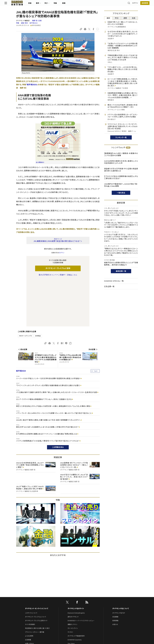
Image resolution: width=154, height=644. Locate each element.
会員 (134, 18)
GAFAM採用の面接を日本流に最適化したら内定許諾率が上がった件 (121, 162)
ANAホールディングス (26, 289)
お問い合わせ (29, 596)
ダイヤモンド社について (121, 561)
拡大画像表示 (40, 162)
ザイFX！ (70, 585)
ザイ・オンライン (73, 581)
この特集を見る (58, 400)
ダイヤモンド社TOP (119, 566)
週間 (125, 18)
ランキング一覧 (121, 137)
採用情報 (115, 573)
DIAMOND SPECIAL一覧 (114, 281)
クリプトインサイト (73, 604)
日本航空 (38, 289)
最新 (108, 18)
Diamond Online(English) (76, 566)
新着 (42, 4)
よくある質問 (29, 589)
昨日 (117, 18)
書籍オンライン (72, 577)
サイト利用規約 (30, 577)
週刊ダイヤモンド (73, 569)
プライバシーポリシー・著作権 (35, 585)
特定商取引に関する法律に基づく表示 (37, 581)
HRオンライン (72, 600)
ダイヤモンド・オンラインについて (37, 561)
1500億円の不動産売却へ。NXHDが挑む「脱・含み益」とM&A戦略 (121, 185)
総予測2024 (34, 23)
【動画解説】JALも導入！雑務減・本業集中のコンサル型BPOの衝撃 (121, 154)
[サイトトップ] (27, 4)
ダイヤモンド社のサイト (76, 561)
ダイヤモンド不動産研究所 (76, 589)
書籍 (75, 4)
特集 (67, 4)
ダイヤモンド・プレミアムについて (36, 569)
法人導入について (31, 600)
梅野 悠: (37, 21)
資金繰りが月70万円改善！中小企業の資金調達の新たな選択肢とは (121, 170)
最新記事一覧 (121, 271)
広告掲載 (28, 592)
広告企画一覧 (109, 286)
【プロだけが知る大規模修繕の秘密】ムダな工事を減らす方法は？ (121, 177)
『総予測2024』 (32, 85)
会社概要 (115, 569)
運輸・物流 (24, 23)
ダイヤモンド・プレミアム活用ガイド (36, 573)
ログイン (124, 4)
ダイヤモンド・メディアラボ (76, 612)
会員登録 (133, 4)
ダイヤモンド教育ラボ (74, 608)
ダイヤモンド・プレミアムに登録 (58, 268)
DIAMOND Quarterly (75, 592)
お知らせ (115, 577)
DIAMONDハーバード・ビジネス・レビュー (81, 573)
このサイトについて (31, 566)
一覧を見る (121, 193)
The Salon (71, 596)
